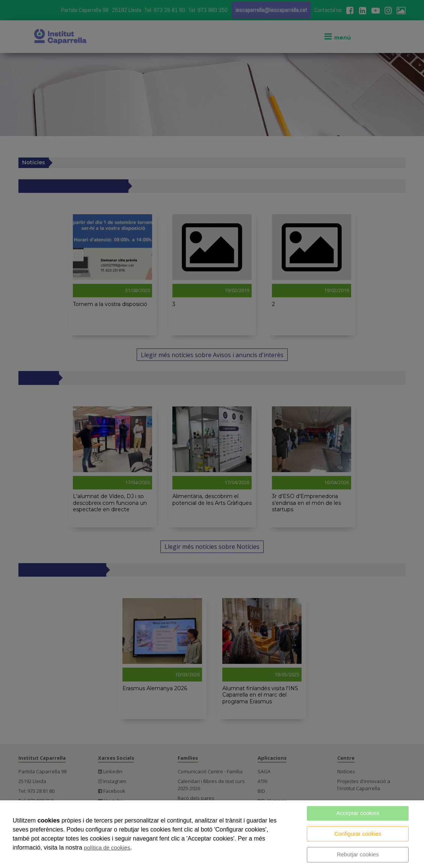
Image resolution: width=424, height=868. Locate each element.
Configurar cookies (358, 834)
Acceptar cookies (358, 813)
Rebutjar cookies (358, 854)
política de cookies (107, 848)
